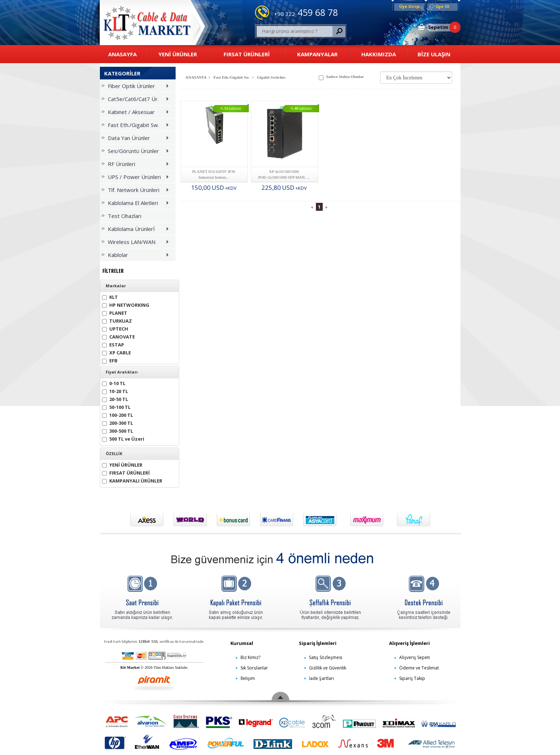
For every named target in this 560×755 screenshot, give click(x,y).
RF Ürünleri (137, 165)
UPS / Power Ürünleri (137, 178)
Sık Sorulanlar (254, 668)
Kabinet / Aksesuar (137, 113)
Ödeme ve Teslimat (419, 668)
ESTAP (113, 344)
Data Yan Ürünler (137, 139)
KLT (110, 296)
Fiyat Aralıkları (122, 372)
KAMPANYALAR (317, 54)
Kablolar (137, 256)
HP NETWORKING (126, 304)
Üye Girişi (409, 6)
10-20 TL (115, 391)
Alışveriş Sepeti (415, 657)
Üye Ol (442, 6)
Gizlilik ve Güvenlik (328, 668)
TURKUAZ (117, 320)
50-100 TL (116, 407)
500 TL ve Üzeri (123, 438)
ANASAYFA (122, 54)
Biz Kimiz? (250, 657)
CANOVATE (118, 336)
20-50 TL (115, 399)
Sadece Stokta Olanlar (341, 77)
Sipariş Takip (412, 678)
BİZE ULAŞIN (434, 54)
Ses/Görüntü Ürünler (137, 152)
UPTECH (115, 328)
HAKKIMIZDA (379, 54)
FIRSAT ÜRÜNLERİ (247, 54)
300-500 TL (118, 430)
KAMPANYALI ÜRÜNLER (132, 480)
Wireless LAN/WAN (137, 243)
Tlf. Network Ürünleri (137, 191)
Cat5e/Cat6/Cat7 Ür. (137, 100)
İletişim (248, 678)
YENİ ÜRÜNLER (178, 54)
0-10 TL (114, 383)
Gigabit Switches (271, 77)
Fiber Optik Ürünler (137, 87)
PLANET (115, 312)
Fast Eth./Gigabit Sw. (137, 126)
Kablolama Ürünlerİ (137, 230)
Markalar (116, 286)
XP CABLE (116, 352)
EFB (110, 360)
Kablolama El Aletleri (137, 204)
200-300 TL (118, 422)
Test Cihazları (122, 216)
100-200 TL (118, 414)
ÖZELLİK (114, 454)
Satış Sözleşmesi (326, 657)
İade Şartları (321, 678)
